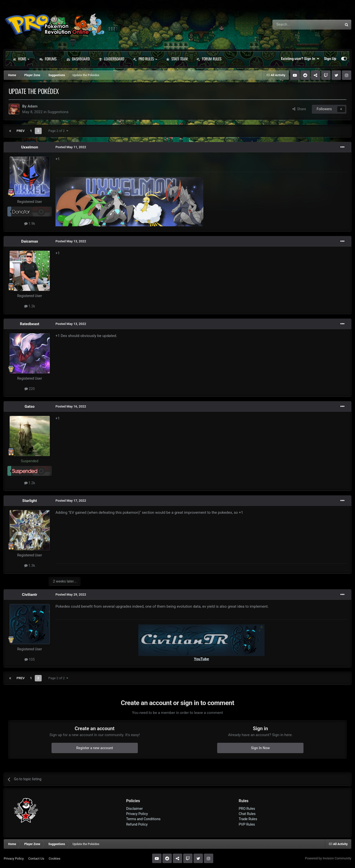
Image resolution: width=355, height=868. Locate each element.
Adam (32, 106)
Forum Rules (209, 59)
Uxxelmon (30, 147)
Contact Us (36, 859)
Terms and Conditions (143, 819)
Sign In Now (260, 748)
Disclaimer (134, 809)
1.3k (30, 566)
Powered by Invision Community (328, 858)
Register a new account (95, 748)
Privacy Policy (137, 814)
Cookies (54, 859)
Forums (48, 59)
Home (21, 59)
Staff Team (177, 59)
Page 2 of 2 (58, 131)
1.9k (30, 224)
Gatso (30, 407)
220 (30, 389)
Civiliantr (30, 595)
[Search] (294, 25)
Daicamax (30, 241)
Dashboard (78, 59)
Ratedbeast (30, 324)
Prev (21, 131)
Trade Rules (248, 819)
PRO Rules (145, 59)
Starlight (29, 501)
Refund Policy (137, 824)
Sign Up (330, 59)
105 (30, 659)
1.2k (30, 306)
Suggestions (58, 112)
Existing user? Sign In (300, 59)
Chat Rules (247, 814)
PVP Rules (247, 824)
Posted (71, 147)
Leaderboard (111, 59)
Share (299, 109)
